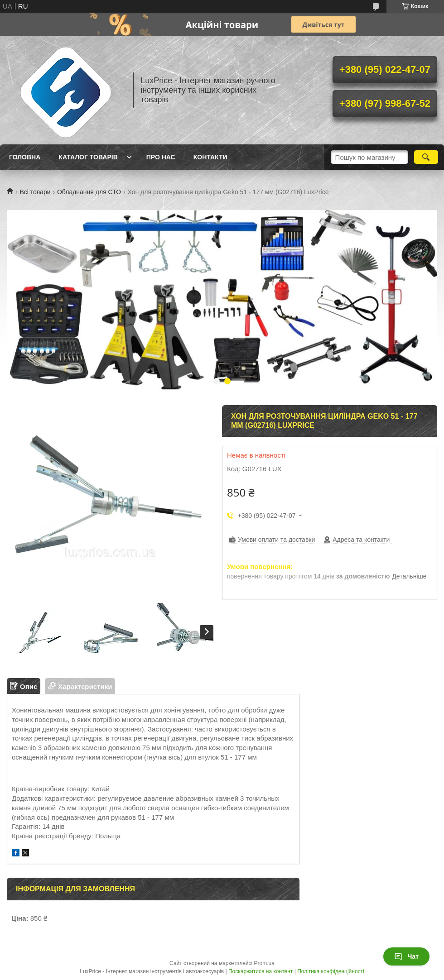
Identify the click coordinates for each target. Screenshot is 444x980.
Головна (25, 157)
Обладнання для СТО (89, 192)
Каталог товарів (88, 157)
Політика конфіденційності (331, 971)
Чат (406, 956)
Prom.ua (264, 963)
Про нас (161, 157)
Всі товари (35, 192)
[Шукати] (426, 157)
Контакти (210, 157)
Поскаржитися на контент (261, 971)
